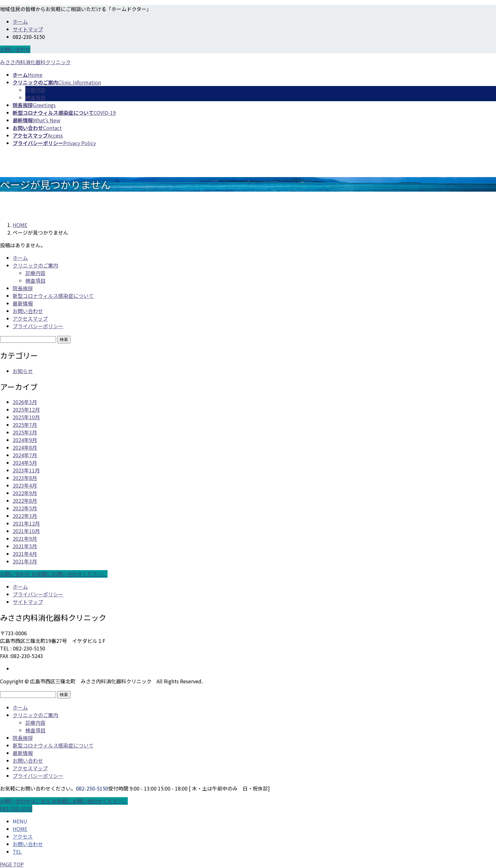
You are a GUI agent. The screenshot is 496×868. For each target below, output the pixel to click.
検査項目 (35, 97)
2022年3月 (25, 516)
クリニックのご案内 (35, 265)
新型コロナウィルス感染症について (53, 296)
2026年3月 (25, 402)
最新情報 (23, 303)
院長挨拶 (23, 288)
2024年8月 (25, 447)
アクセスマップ (30, 318)
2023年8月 (25, 478)
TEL (17, 852)
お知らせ (23, 371)
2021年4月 (25, 554)
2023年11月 (26, 470)
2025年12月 (26, 409)
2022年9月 (25, 493)
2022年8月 (25, 501)
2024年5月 (25, 463)
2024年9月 (25, 440)
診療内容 (35, 90)
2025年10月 (26, 417)
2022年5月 (25, 508)
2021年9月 (25, 539)
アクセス (23, 836)
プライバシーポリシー (38, 326)
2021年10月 (26, 531)
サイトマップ (28, 29)
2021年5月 (25, 546)
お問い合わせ (15, 49)
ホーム (20, 22)
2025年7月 (25, 425)
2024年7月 (25, 455)
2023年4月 (25, 485)
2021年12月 (26, 523)
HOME (20, 829)
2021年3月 (25, 561)
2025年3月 (25, 432)
